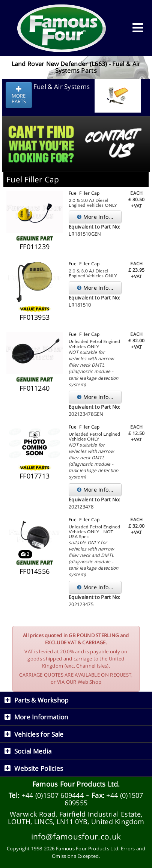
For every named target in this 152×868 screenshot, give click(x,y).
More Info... (95, 217)
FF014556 (35, 571)
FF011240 (35, 388)
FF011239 (35, 247)
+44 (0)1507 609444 (53, 795)
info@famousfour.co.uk (76, 836)
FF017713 (35, 476)
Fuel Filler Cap (84, 193)
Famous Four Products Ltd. (76, 784)
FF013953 (35, 317)
